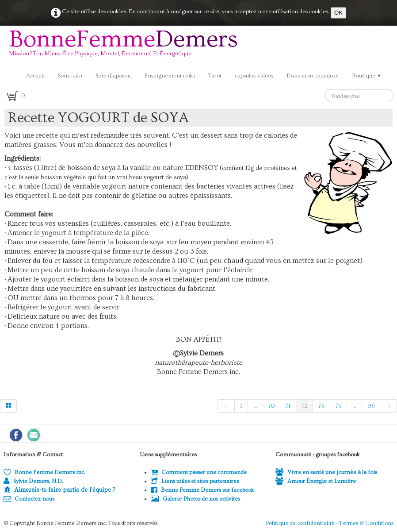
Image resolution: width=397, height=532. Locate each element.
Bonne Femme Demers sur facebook (202, 490)
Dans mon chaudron (313, 76)
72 (304, 406)
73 (321, 406)
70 (271, 406)
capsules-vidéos (254, 76)
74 (338, 406)
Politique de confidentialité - (302, 523)
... (255, 406)
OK (338, 13)
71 (288, 406)
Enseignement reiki (170, 76)
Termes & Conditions (366, 523)
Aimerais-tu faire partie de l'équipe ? (65, 490)
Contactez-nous (29, 499)
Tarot (215, 76)
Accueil (35, 76)
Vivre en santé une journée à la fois (326, 472)
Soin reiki (70, 76)
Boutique (367, 76)
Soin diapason (113, 76)
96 (371, 406)
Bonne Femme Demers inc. (44, 472)
